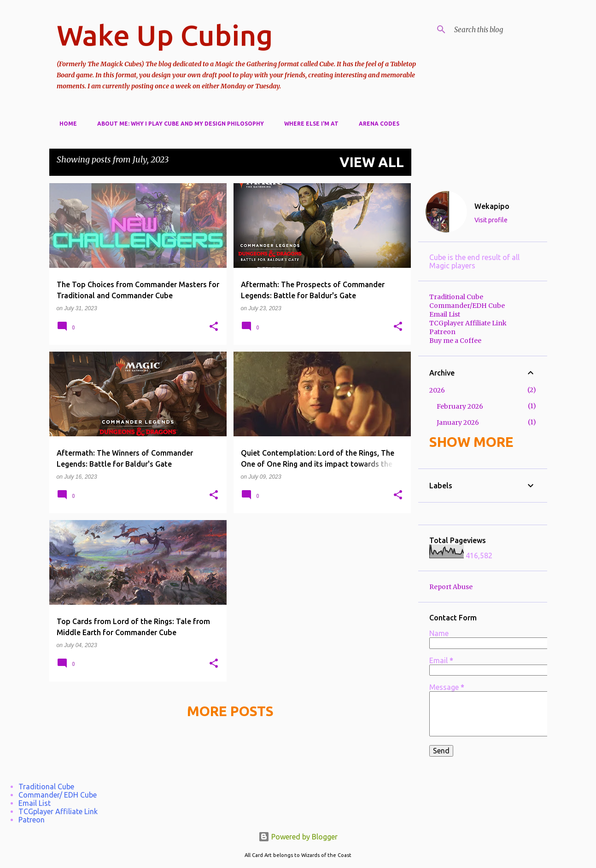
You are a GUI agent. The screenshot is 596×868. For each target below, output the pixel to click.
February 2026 (460, 406)
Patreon (442, 332)
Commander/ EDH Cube (58, 795)
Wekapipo (492, 206)
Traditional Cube (456, 297)
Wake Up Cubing (165, 35)
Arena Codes (376, 124)
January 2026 (458, 422)
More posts (230, 711)
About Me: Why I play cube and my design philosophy (178, 124)
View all (372, 162)
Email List (445, 314)
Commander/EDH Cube (467, 306)
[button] (214, 327)
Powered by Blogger (298, 837)
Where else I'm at (309, 124)
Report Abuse (451, 587)
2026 (437, 390)
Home (65, 124)
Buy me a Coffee (455, 341)
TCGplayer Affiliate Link (468, 323)
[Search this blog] (499, 29)
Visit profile (491, 220)
